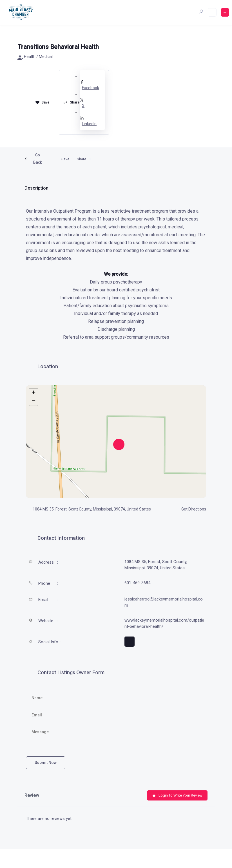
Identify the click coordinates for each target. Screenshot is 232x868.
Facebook (92, 85)
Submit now (46, 763)
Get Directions (190, 509)
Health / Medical (35, 57)
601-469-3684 (137, 583)
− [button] (34, 401)
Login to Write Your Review (177, 795)
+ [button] (34, 393)
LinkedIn (92, 121)
